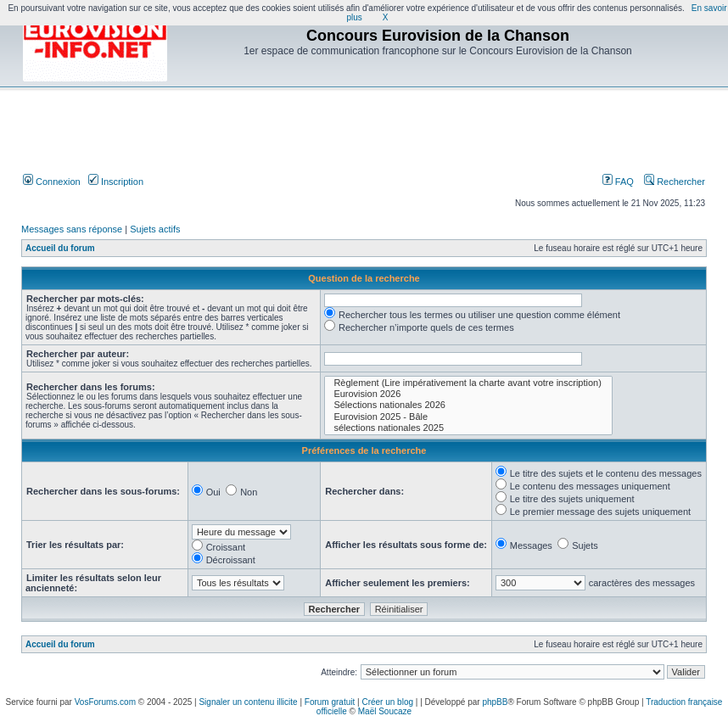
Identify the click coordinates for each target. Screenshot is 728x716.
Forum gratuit (330, 702)
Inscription (116, 182)
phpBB (495, 702)
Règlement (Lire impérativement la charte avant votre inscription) (468, 383)
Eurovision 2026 (468, 394)
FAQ (618, 182)
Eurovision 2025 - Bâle (468, 417)
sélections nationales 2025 (468, 428)
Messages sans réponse (72, 229)
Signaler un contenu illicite (248, 702)
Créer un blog (387, 702)
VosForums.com (105, 702)
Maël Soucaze (385, 711)
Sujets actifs (155, 229)
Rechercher (675, 182)
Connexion (52, 182)
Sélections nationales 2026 (468, 405)
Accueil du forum (60, 248)
